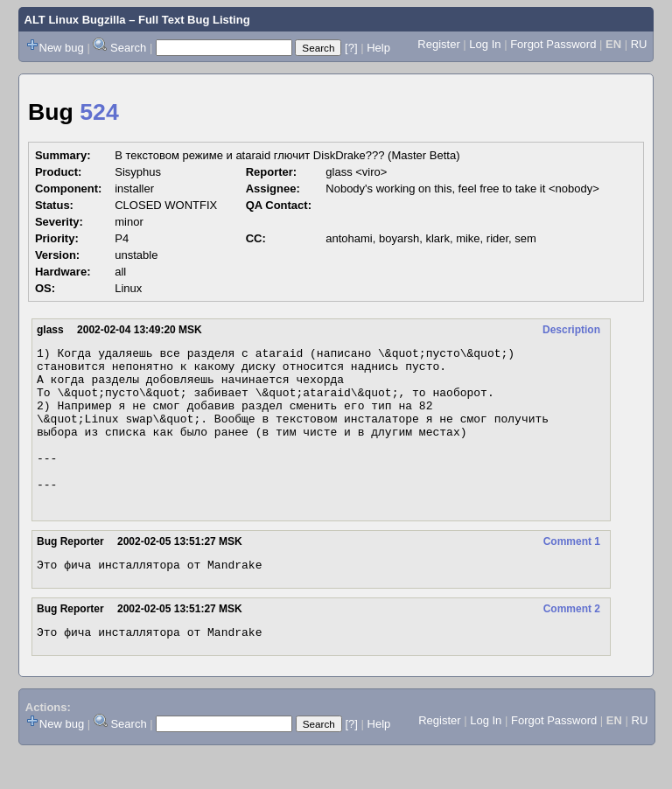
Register (438, 44)
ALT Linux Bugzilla (75, 20)
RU (639, 44)
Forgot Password (553, 44)
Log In (485, 44)
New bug (62, 48)
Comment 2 (572, 643)
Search (128, 48)
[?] (351, 48)
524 (99, 112)
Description (571, 330)
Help (378, 48)
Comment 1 (572, 573)
